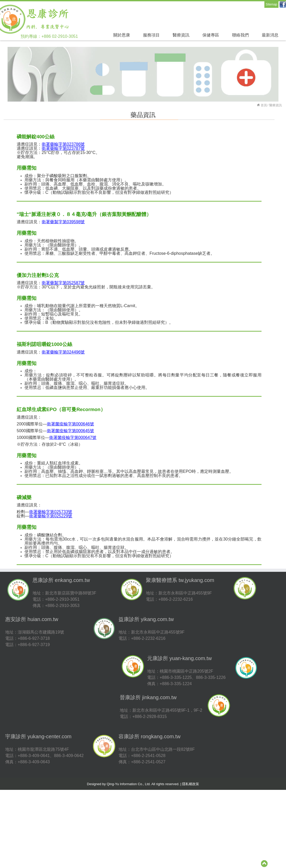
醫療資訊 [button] (181, 35)
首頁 (264, 105)
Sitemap (271, 4)
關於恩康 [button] (122, 35)
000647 (73, 438)
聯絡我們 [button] (240, 35)
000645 (70, 431)
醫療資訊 (276, 105)
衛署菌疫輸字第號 (70, 424)
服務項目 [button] (151, 35)
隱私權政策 (191, 784)
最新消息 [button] (270, 35)
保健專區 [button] (211, 35)
